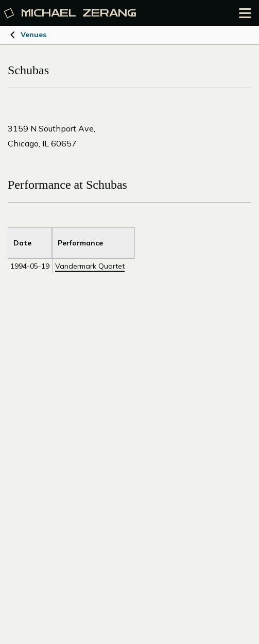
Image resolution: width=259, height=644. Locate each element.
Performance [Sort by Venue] (80, 243)
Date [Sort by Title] (22, 243)
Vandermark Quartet (90, 266)
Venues (33, 35)
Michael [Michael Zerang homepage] (71, 13)
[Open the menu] (245, 13)
